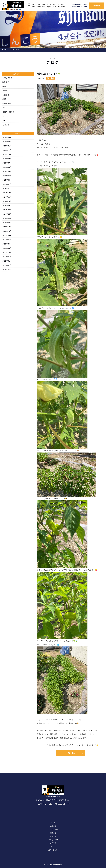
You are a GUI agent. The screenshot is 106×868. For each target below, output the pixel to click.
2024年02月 (7, 223)
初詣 (4, 86)
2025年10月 (7, 154)
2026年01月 (7, 146)
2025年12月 (7, 150)
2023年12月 (7, 227)
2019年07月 (7, 265)
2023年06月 (7, 240)
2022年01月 (7, 261)
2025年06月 (7, 167)
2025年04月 (7, 176)
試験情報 (6, 82)
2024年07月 (7, 210)
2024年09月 (7, 206)
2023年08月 (7, 235)
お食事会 (6, 95)
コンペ (5, 116)
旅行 (4, 120)
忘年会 (5, 91)
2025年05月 (7, 171)
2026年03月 (7, 137)
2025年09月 (7, 159)
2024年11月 (7, 197)
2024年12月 (7, 193)
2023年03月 (7, 248)
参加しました (7, 78)
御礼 (4, 108)
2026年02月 (7, 142)
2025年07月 (7, 163)
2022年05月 (7, 257)
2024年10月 (7, 201)
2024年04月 (7, 218)
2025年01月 (7, 189)
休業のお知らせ (8, 112)
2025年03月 (7, 180)
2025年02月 (7, 184)
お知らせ (6, 125)
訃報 (4, 99)
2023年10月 (7, 231)
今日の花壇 (7, 103)
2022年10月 (7, 252)
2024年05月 (7, 214)
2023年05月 (7, 244)
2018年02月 (7, 269)
